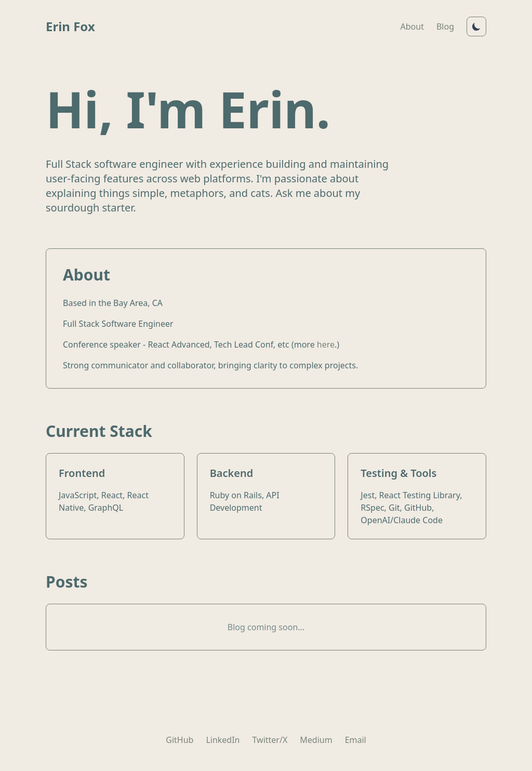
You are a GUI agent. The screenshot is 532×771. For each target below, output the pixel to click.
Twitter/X (270, 740)
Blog (445, 26)
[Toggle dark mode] (476, 26)
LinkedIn (223, 740)
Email (356, 740)
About (412, 26)
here (326, 344)
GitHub (179, 740)
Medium (316, 740)
